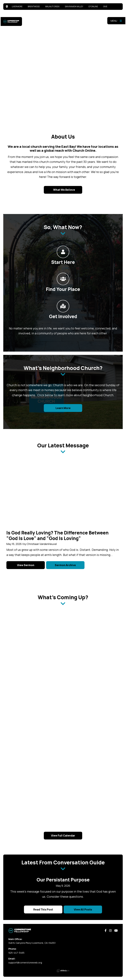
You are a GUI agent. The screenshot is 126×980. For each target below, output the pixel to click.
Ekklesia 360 (63, 971)
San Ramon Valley (74, 6)
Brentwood (34, 6)
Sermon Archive (65, 565)
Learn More (63, 408)
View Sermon (26, 565)
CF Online (93, 6)
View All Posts (83, 909)
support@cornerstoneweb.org (25, 963)
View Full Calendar (63, 836)
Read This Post (43, 909)
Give (105, 6)
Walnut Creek (52, 6)
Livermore (17, 6)
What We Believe (64, 190)
